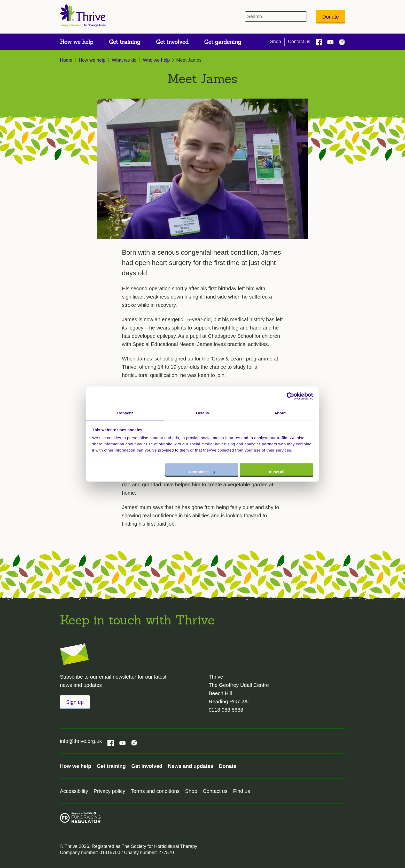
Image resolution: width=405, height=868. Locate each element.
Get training (111, 766)
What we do (124, 60)
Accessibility (74, 791)
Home (66, 60)
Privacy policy (109, 791)
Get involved (147, 766)
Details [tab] (202, 413)
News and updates (191, 766)
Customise (202, 472)
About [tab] (280, 413)
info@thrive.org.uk (81, 741)
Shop (276, 42)
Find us (242, 791)
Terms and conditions (155, 791)
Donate (331, 17)
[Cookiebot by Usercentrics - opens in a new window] (290, 396)
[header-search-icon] (302, 17)
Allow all (277, 472)
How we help (92, 60)
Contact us (299, 42)
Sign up (75, 702)
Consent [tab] (125, 413)
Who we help (156, 60)
